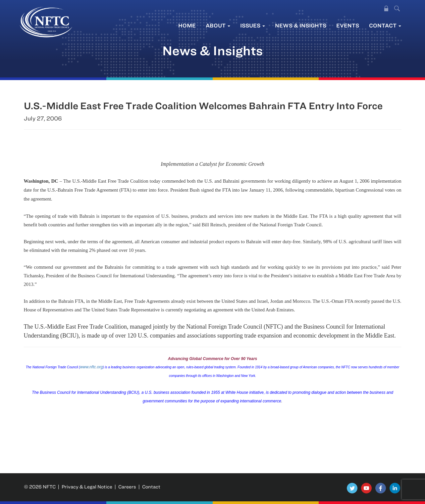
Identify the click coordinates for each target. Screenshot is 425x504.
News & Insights (301, 25)
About (218, 25)
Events (348, 25)
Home (187, 25)
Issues (253, 25)
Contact (385, 25)
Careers (127, 487)
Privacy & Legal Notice (87, 487)
